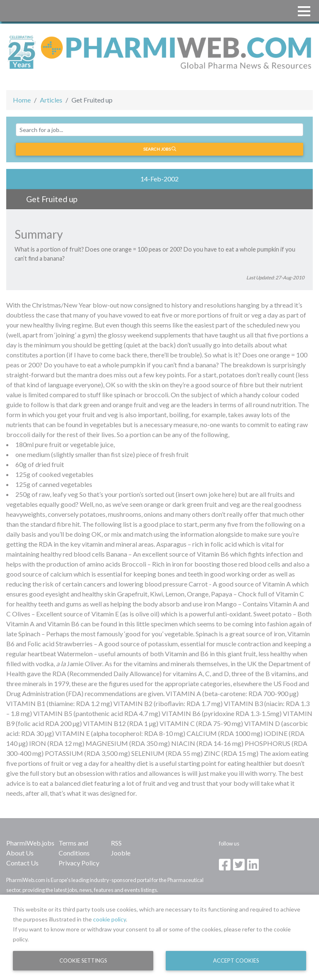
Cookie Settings (83, 960)
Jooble (121, 853)
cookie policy (109, 919)
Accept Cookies (236, 960)
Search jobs (160, 149)
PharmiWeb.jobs (30, 843)
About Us (20, 853)
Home (22, 100)
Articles (51, 100)
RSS (116, 843)
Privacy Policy (79, 863)
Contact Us (22, 863)
